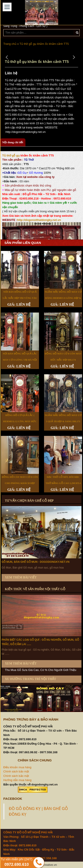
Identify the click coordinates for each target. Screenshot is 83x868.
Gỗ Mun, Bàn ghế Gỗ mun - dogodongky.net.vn (36, 562)
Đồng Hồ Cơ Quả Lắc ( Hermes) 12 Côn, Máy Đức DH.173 (20, 421)
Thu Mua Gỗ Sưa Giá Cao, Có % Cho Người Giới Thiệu (41, 670)
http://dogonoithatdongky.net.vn (39, 220)
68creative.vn (48, 865)
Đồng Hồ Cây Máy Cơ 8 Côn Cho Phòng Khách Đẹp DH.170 (20, 483)
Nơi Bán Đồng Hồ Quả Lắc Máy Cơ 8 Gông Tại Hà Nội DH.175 (20, 360)
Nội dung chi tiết (13, 142)
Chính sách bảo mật (16, 771)
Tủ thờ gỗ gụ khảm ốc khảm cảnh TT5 (44, 44)
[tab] (13, 142)
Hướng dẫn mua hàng (17, 780)
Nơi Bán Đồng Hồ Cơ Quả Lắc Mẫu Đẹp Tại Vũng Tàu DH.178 (20, 298)
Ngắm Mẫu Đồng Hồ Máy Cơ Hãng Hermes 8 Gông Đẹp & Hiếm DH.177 (63, 298)
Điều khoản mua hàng (17, 767)
